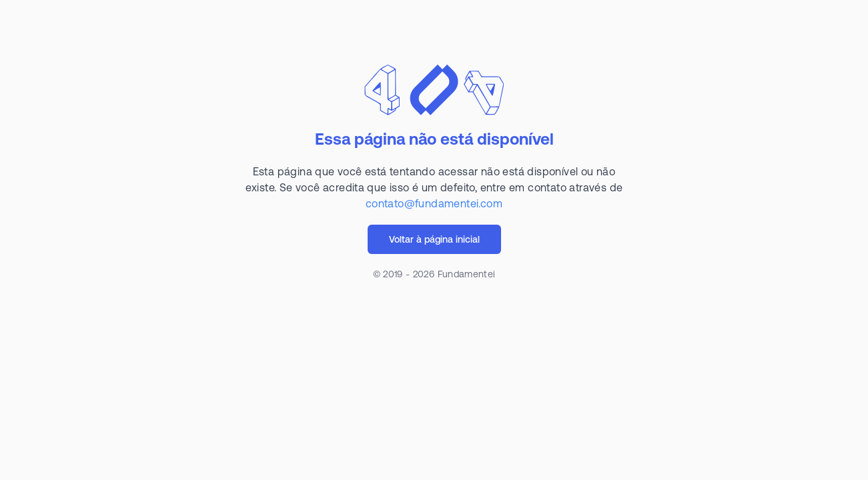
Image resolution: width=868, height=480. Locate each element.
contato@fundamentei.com (434, 203)
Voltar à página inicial (434, 239)
